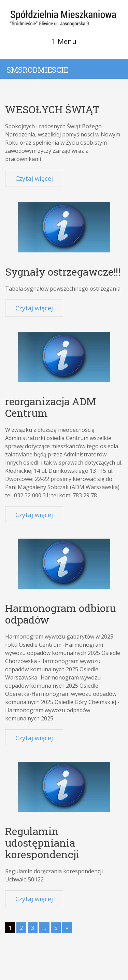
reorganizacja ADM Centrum (51, 407)
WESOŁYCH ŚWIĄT (52, 109)
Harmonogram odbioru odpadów (60, 614)
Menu (67, 41)
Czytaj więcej (34, 178)
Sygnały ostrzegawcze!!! (63, 272)
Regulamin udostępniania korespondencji (42, 843)
